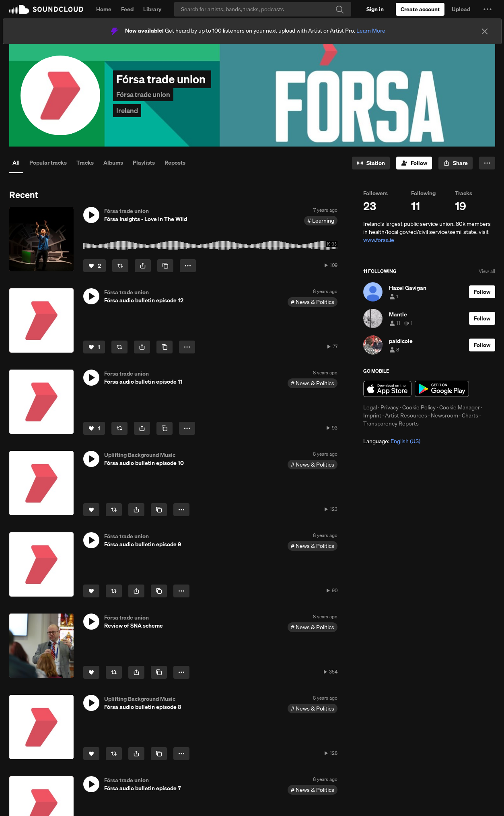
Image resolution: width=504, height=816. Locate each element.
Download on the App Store (387, 389)
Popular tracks (48, 163)
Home (104, 9)
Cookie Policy (419, 407)
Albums (113, 163)
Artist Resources (406, 415)
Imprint (372, 415)
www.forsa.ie (379, 240)
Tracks (85, 163)
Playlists (144, 163)
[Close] (485, 31)
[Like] (95, 266)
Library (152, 9)
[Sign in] (375, 9)
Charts (470, 415)
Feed (127, 9)
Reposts (175, 163)
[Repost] (120, 266)
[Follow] (414, 163)
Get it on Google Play (442, 389)
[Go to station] (371, 163)
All (16, 163)
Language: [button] (392, 441)
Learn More (371, 31)
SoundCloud (46, 9)
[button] (488, 9)
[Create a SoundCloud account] (420, 9)
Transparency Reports (391, 423)
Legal (370, 407)
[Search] (263, 9)
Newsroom (444, 415)
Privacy (390, 407)
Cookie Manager (460, 407)
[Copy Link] (165, 266)
